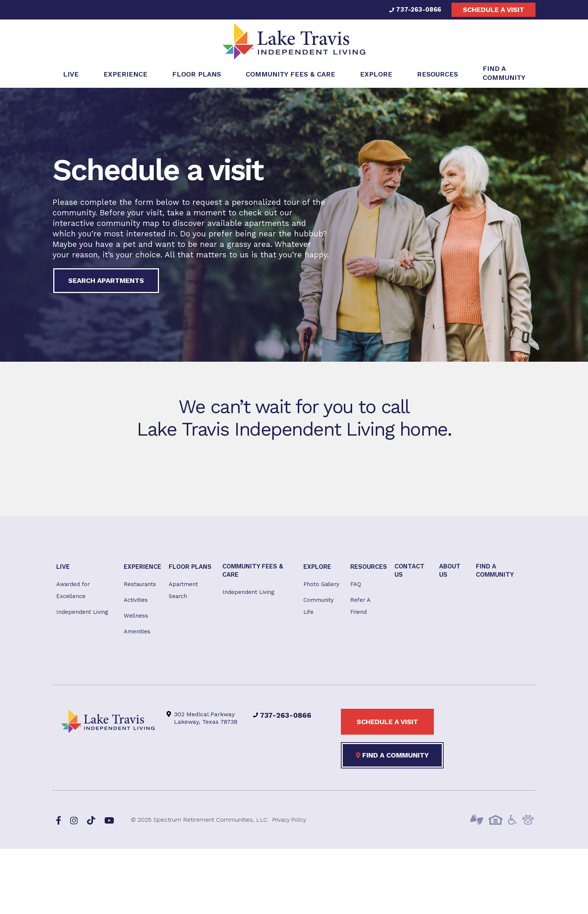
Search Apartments (106, 283)
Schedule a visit (493, 10)
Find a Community (392, 763)
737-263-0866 (413, 10)
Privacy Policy (291, 827)
